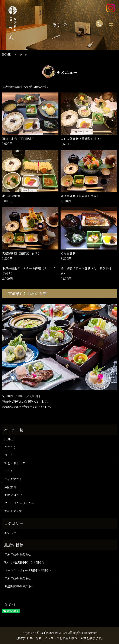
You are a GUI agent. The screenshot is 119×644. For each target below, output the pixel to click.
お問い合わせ (13, 495)
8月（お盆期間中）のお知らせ (25, 562)
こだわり (10, 447)
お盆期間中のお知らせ (19, 586)
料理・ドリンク (15, 463)
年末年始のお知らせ (18, 554)
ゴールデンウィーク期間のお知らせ (28, 570)
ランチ (9, 471)
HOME (6, 54)
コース (9, 455)
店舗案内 (10, 487)
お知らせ (10, 533)
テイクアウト (13, 479)
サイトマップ (13, 511)
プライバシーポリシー (19, 503)
